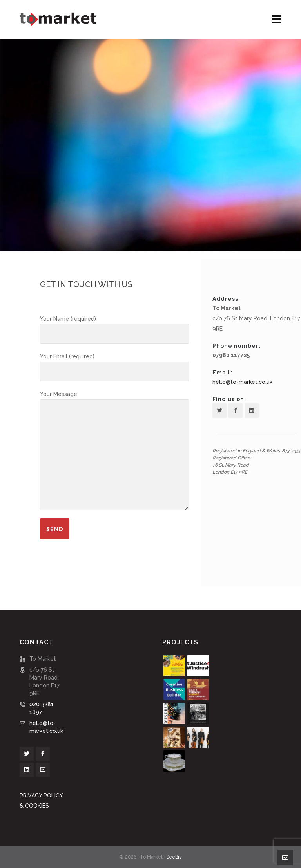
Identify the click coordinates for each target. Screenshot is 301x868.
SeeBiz (174, 857)
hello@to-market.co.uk (242, 382)
